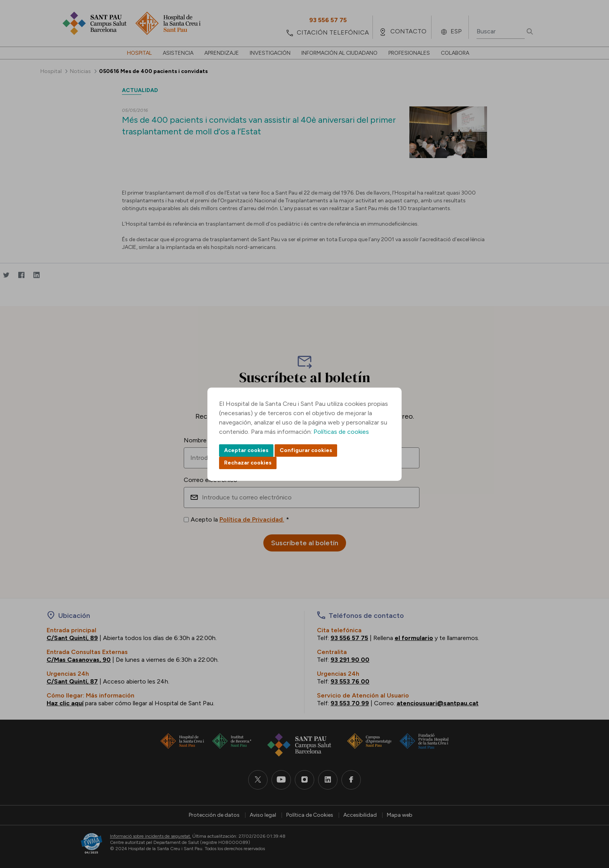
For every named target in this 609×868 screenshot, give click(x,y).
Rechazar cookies (248, 463)
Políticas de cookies (341, 432)
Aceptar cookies (246, 450)
